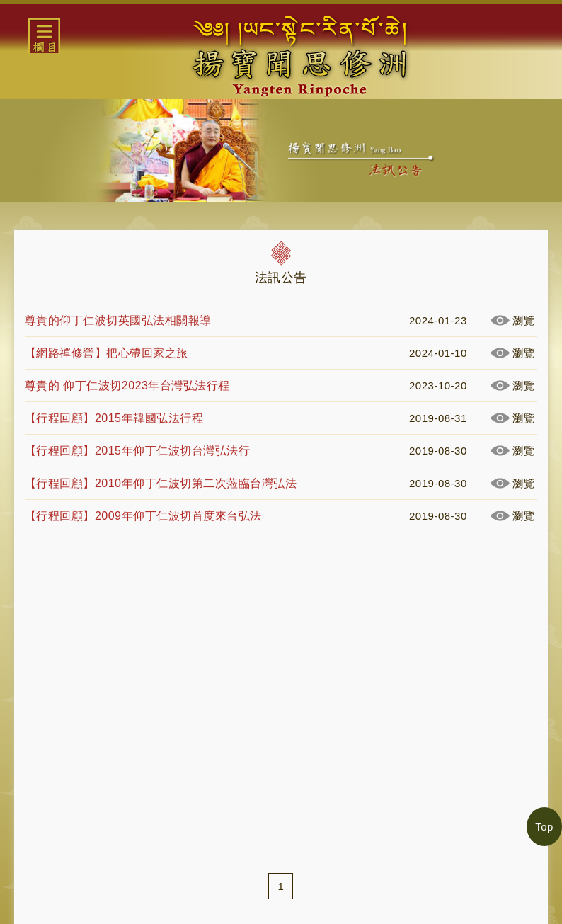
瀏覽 (523, 320)
